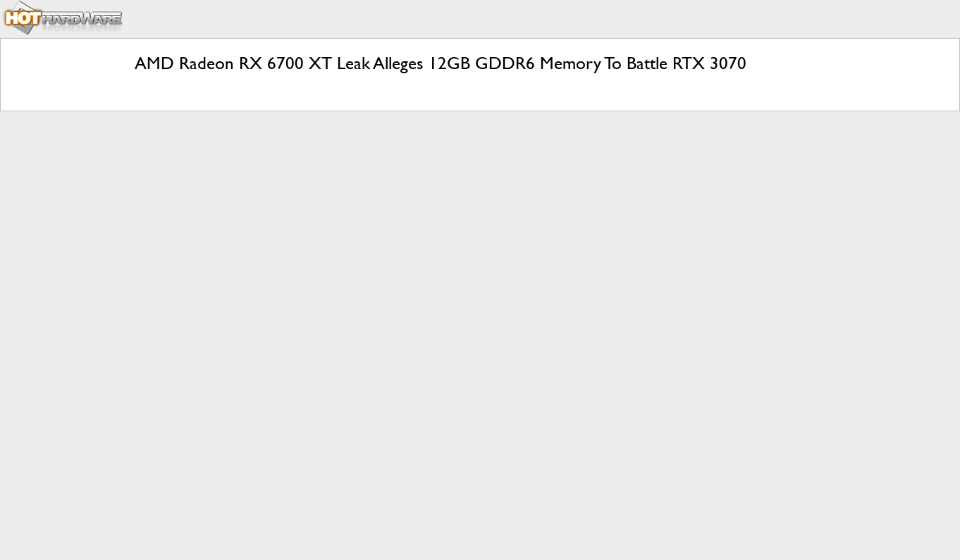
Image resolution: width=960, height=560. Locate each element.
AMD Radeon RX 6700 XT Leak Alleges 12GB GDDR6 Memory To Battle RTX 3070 (441, 63)
